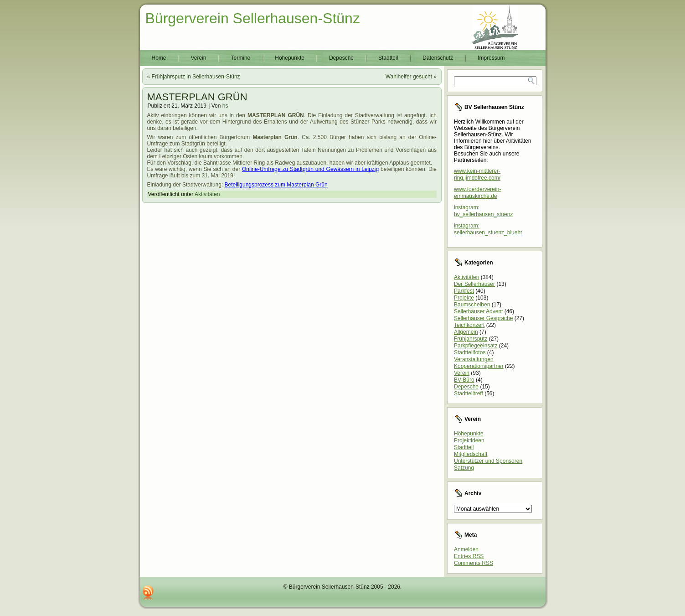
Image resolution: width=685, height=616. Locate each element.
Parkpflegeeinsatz (476, 346)
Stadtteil (388, 58)
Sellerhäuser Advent (478, 311)
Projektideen (469, 440)
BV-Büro (464, 380)
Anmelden (466, 549)
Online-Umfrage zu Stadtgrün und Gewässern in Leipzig (310, 169)
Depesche (341, 58)
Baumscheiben (472, 305)
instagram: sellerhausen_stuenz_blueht (488, 229)
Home (159, 58)
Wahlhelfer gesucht (409, 77)
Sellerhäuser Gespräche (483, 318)
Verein (199, 58)
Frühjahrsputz (471, 339)
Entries (469, 556)
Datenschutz (438, 58)
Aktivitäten (207, 194)
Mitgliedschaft (471, 454)
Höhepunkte (290, 58)
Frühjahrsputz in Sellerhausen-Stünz (196, 77)
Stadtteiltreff (469, 393)
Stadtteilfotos (470, 352)
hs (225, 106)
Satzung (464, 468)
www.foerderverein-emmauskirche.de (477, 193)
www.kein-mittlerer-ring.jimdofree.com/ (477, 174)
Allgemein (466, 332)
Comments (474, 563)
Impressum (491, 58)
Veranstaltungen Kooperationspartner (479, 363)
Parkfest (464, 291)
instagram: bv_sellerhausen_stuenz (483, 211)
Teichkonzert (469, 325)
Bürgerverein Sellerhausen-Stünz (253, 18)
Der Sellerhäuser (474, 284)
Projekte (464, 298)
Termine (241, 58)
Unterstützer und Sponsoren (488, 461)
